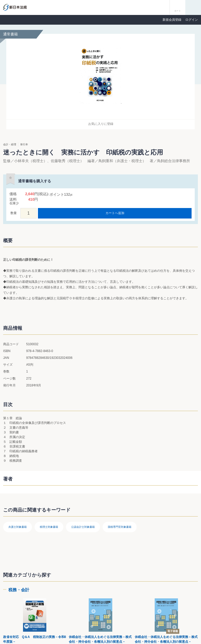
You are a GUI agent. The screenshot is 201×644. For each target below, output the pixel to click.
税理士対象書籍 (49, 527)
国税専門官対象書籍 (120, 527)
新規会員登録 (172, 20)
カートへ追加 (115, 213)
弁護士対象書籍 (18, 527)
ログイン (192, 20)
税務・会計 (19, 590)
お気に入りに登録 (101, 124)
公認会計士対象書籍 (83, 527)
